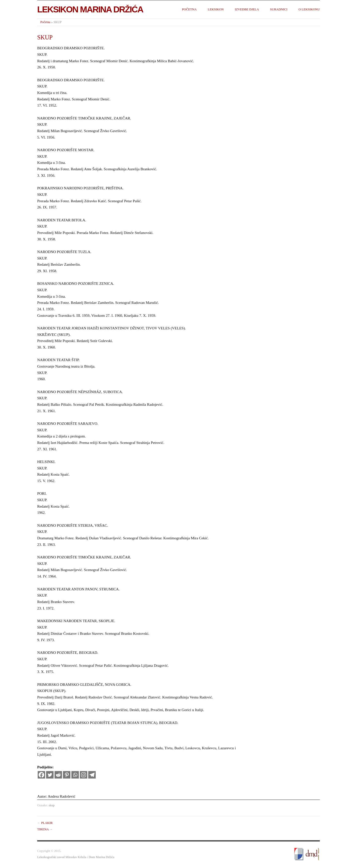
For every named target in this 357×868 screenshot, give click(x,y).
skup (52, 805)
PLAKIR (47, 823)
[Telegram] (92, 775)
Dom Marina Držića (102, 857)
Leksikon (216, 9)
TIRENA (43, 829)
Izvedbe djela (247, 9)
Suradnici (279, 9)
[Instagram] (84, 775)
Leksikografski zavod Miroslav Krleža (62, 857)
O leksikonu (309, 9)
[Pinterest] (67, 775)
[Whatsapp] (75, 775)
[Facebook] (41, 775)
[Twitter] (50, 775)
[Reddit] (58, 775)
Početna (189, 9)
